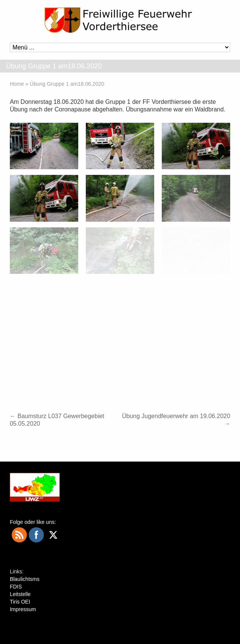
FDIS (16, 587)
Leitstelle (20, 594)
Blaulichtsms (25, 579)
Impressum (23, 609)
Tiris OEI (20, 602)
